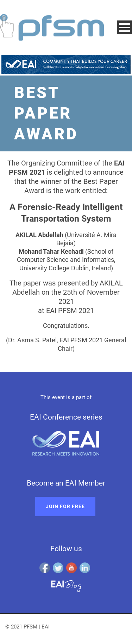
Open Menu (124, 27)
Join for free (65, 506)
